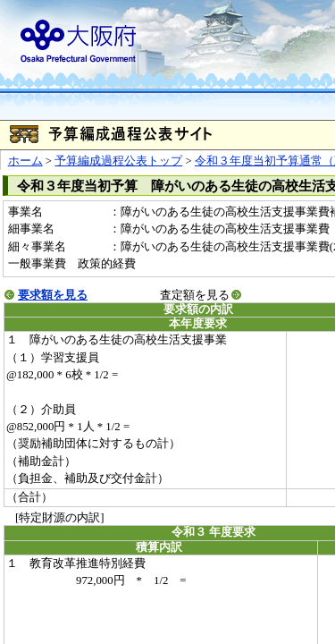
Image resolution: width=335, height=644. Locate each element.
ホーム (25, 161)
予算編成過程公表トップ (118, 161)
